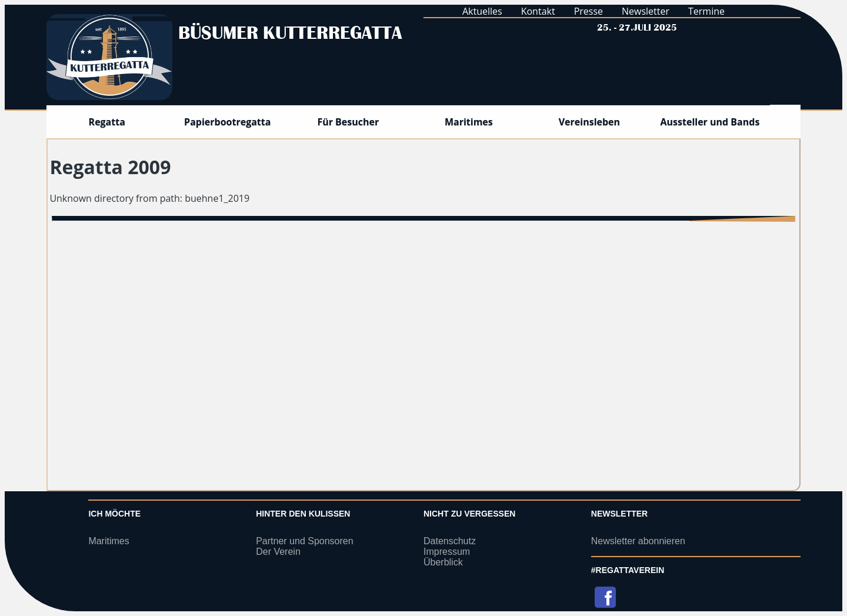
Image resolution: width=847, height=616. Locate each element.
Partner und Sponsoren (304, 541)
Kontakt (538, 11)
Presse (588, 11)
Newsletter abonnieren (638, 541)
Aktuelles (482, 11)
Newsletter (646, 11)
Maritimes (109, 541)
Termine (706, 11)
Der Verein (278, 552)
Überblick (443, 562)
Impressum (447, 552)
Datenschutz (450, 541)
